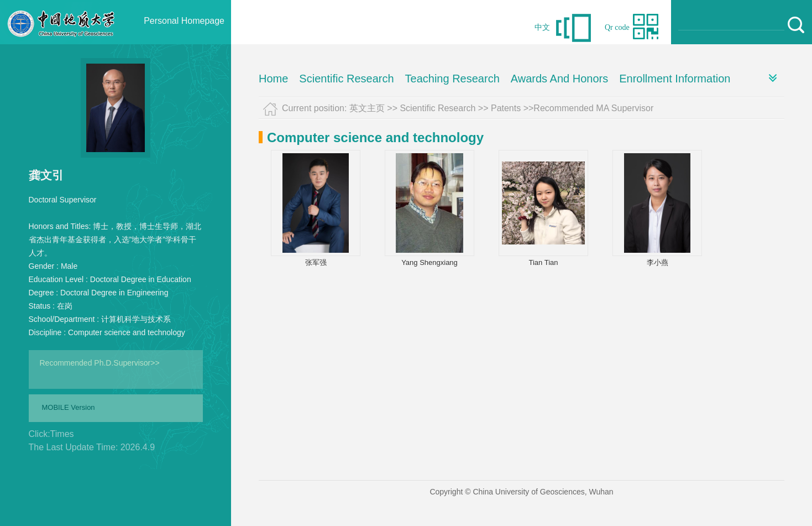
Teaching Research (452, 79)
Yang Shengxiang (429, 262)
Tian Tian (544, 262)
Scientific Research (346, 79)
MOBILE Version (69, 407)
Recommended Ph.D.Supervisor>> (100, 363)
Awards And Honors (559, 79)
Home (273, 79)
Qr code (617, 27)
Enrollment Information (675, 79)
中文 (542, 27)
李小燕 (658, 262)
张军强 (316, 262)
